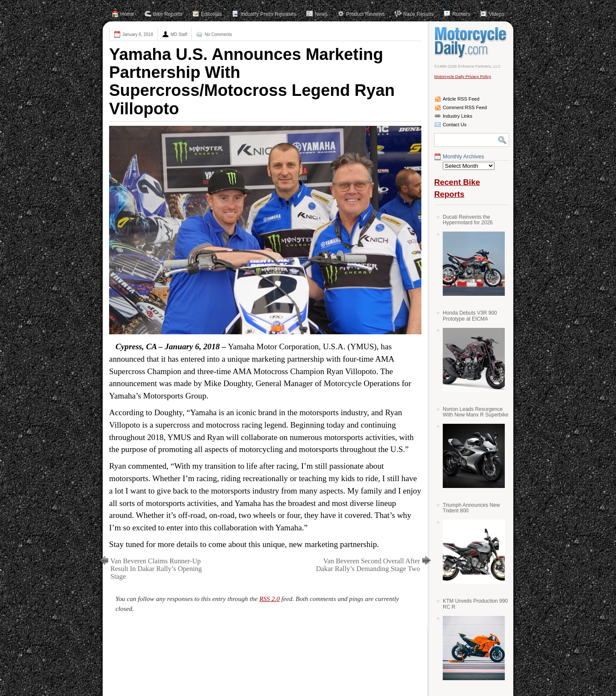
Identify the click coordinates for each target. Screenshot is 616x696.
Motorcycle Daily (472, 42)
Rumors (461, 14)
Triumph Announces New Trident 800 (471, 508)
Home (127, 14)
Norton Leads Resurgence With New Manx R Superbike (475, 412)
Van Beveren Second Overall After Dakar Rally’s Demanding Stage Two (368, 565)
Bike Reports (168, 14)
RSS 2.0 (269, 599)
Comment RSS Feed (465, 107)
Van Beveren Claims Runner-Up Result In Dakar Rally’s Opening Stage (156, 569)
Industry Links (458, 116)
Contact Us (455, 125)
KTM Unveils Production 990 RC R (475, 604)
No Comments (218, 34)
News (321, 14)
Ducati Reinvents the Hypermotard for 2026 (468, 220)
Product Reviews (365, 14)
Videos (496, 14)
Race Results (418, 14)
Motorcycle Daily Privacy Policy (463, 76)
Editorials (212, 14)
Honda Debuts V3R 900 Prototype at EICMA (470, 316)
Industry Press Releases (268, 14)
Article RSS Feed (461, 99)
